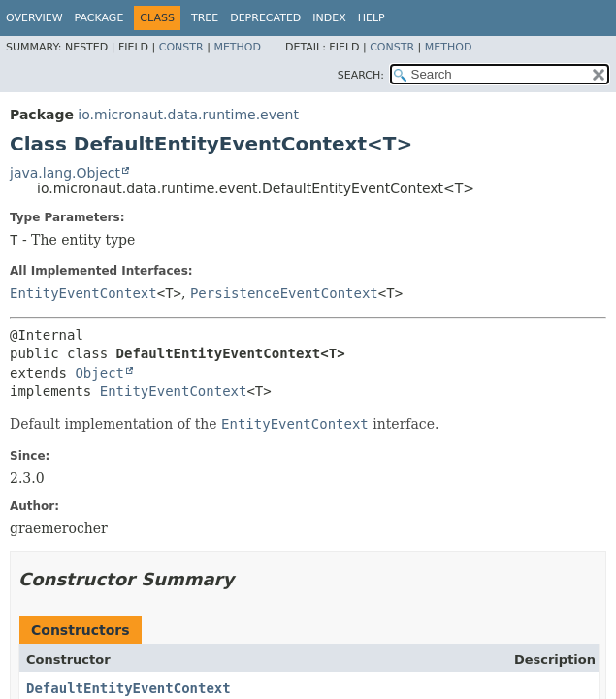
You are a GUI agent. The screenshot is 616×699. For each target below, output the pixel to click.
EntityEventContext (83, 293)
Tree (205, 18)
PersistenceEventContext (284, 293)
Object (99, 373)
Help (372, 18)
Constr (181, 47)
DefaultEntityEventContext (129, 688)
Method (237, 47)
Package (99, 18)
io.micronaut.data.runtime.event (188, 115)
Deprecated (265, 18)
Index (329, 18)
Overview (34, 18)
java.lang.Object (65, 173)
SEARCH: (361, 75)
